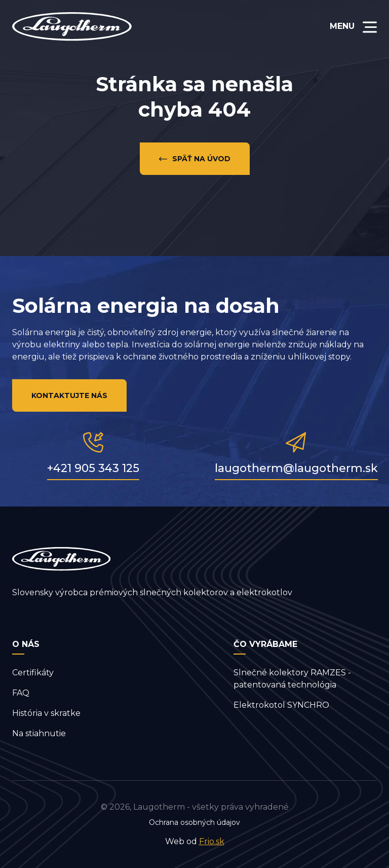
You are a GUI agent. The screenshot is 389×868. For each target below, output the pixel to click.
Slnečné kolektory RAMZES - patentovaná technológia (292, 679)
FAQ (21, 693)
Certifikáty (33, 673)
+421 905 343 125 (93, 468)
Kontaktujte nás (69, 395)
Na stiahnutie (39, 733)
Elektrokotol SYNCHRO (281, 705)
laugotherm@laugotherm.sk (296, 468)
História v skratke (46, 713)
